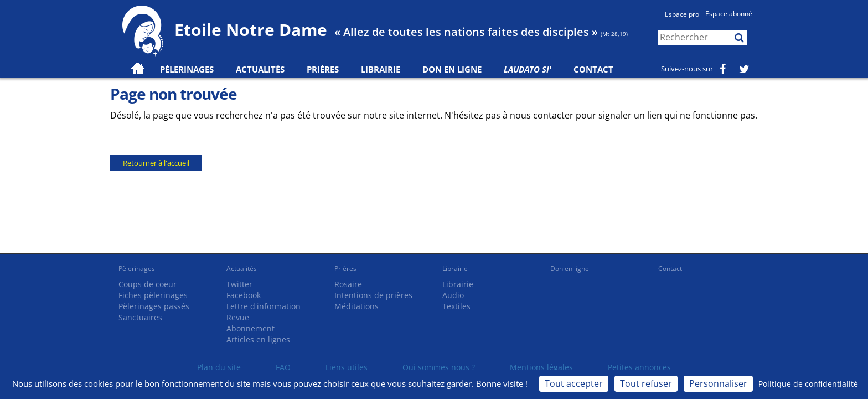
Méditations (356, 306)
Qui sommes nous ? (439, 367)
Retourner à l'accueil (156, 163)
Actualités (242, 268)
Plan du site (219, 367)
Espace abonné (729, 14)
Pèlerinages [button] (187, 69)
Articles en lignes (258, 339)
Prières (323, 69)
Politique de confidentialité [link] (808, 384)
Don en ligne (452, 69)
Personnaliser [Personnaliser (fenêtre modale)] (718, 383)
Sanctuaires (140, 317)
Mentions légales (541, 367)
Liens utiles (347, 367)
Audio (453, 295)
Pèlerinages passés (154, 306)
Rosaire (348, 284)
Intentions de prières (373, 295)
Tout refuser (646, 383)
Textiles (456, 306)
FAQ (283, 367)
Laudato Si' (528, 69)
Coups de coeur (148, 284)
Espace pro (682, 14)
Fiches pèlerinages (153, 295)
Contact (593, 69)
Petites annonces (639, 367)
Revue (238, 317)
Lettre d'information (263, 306)
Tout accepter (574, 383)
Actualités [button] (260, 69)
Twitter (239, 284)
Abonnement (250, 328)
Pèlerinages (137, 268)
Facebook (244, 295)
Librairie (381, 69)
